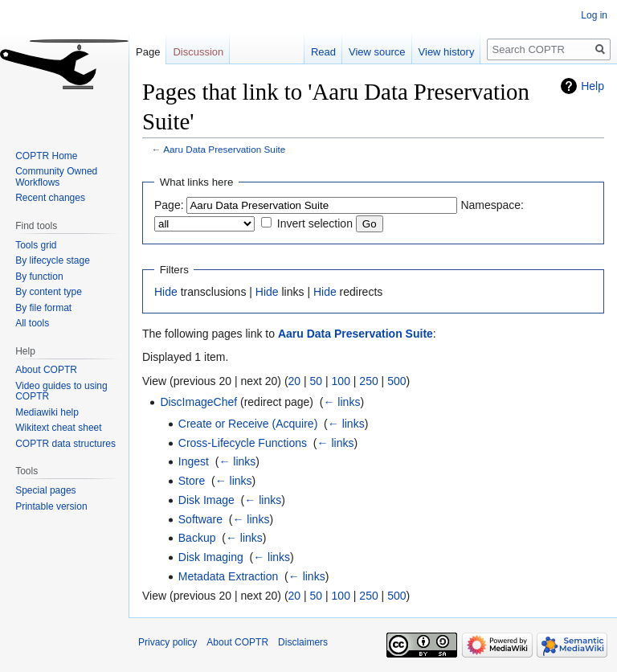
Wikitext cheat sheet (58, 428)
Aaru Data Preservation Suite (224, 149)
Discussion (198, 52)
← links (341, 402)
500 (396, 381)
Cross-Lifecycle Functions (243, 443)
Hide (166, 292)
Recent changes (50, 198)
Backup (197, 538)
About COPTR (46, 370)
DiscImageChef (198, 402)
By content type (49, 292)
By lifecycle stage (53, 260)
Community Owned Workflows (56, 177)
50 (317, 381)
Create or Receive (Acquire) (248, 424)
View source (377, 52)
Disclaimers (303, 642)
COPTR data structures (65, 444)
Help (592, 86)
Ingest (194, 461)
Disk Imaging (211, 557)
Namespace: (492, 205)
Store (192, 481)
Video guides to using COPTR (61, 391)
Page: (169, 205)
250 (368, 381)
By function (39, 277)
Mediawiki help (47, 412)
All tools (32, 323)
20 (295, 381)
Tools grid (36, 245)
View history (447, 52)
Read (323, 52)
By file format (43, 308)
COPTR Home (46, 156)
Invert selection (315, 223)
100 (341, 381)
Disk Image (206, 500)
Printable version (51, 506)
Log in (594, 15)
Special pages (45, 490)
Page (148, 52)
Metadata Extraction (229, 576)
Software (200, 519)
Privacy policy (168, 642)
